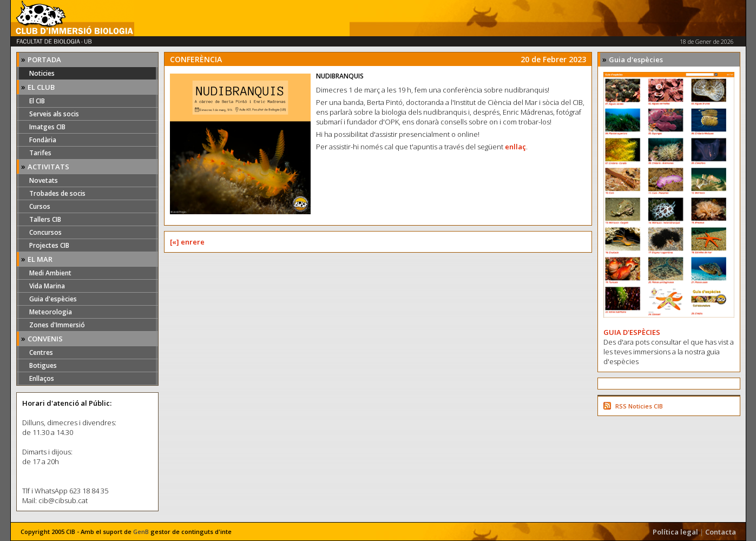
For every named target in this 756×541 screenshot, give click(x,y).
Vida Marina (47, 286)
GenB (141, 532)
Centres (41, 352)
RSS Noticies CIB (639, 406)
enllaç (515, 147)
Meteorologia (51, 312)
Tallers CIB (45, 219)
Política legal (675, 532)
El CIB (37, 101)
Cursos (40, 206)
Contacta (721, 532)
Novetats (44, 180)
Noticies (42, 73)
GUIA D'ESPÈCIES (632, 332)
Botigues (43, 365)
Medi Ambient (50, 273)
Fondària (43, 140)
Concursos (45, 232)
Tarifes (40, 153)
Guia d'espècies (53, 299)
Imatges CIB (47, 127)
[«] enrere (187, 242)
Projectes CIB (49, 245)
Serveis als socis (54, 114)
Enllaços (42, 378)
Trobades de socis (57, 193)
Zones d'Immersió (57, 325)
